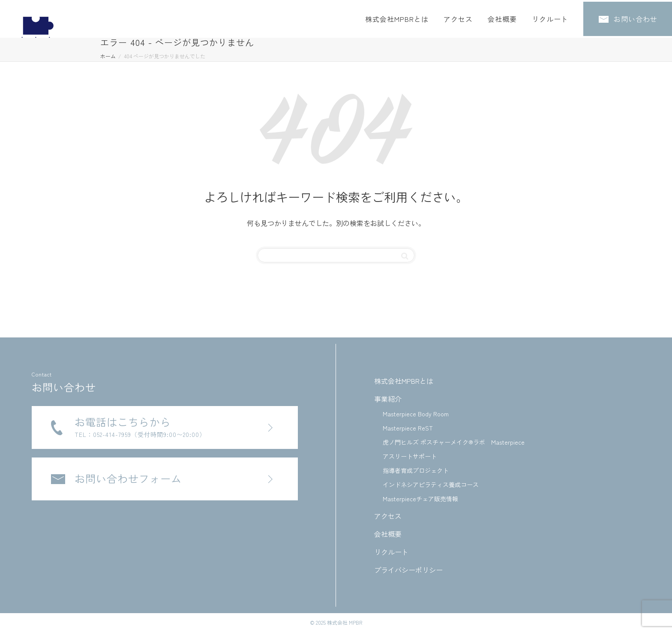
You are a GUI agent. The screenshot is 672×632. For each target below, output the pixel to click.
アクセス (458, 17)
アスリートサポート (410, 456)
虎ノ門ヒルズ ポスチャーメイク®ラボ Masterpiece (454, 442)
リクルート (550, 17)
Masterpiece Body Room (416, 414)
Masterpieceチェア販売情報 (420, 499)
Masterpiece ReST (408, 428)
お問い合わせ (628, 17)
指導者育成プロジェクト (416, 470)
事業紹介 (388, 399)
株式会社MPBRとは (397, 17)
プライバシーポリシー (408, 570)
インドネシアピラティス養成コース (431, 485)
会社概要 (502, 17)
